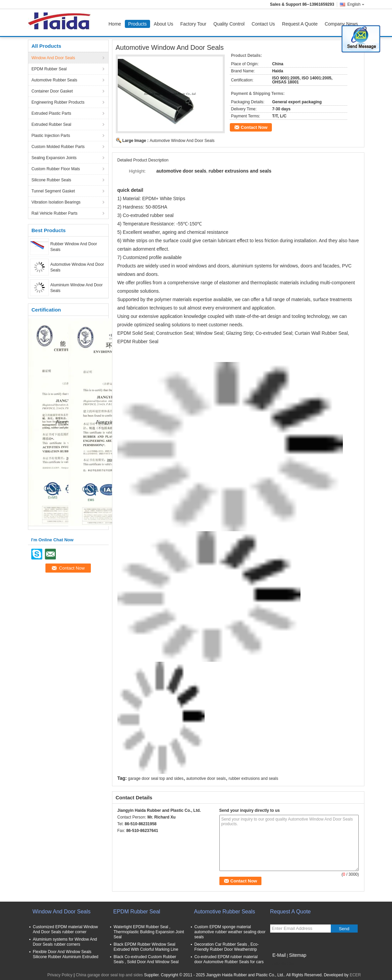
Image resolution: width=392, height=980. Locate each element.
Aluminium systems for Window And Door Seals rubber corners (65, 942)
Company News (341, 24)
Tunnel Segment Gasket (53, 191)
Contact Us (263, 24)
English (356, 4)
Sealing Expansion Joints (54, 158)
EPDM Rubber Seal (49, 69)
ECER (355, 975)
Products (137, 24)
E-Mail (279, 955)
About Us (164, 24)
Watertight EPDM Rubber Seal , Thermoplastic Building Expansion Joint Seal (149, 932)
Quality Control (229, 24)
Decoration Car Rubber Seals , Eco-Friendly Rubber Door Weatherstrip (227, 947)
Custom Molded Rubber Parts (58, 147)
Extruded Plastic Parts (51, 113)
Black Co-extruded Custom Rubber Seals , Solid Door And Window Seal (146, 959)
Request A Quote (300, 24)
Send (344, 929)
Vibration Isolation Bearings (56, 202)
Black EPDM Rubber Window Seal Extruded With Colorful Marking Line (146, 947)
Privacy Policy (60, 975)
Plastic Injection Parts (51, 136)
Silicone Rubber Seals (51, 180)
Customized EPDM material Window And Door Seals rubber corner (65, 929)
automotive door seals (206, 778)
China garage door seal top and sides (109, 975)
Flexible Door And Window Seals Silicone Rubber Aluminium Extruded (66, 954)
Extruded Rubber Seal (51, 124)
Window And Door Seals (53, 58)
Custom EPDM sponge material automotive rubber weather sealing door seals (230, 932)
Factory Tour (193, 24)
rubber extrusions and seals (253, 778)
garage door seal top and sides (156, 778)
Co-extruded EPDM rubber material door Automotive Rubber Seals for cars (229, 959)
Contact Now (254, 127)
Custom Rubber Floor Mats (56, 169)
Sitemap (298, 955)
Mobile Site (282, 964)
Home (115, 24)
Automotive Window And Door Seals (182, 141)
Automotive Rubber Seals (55, 80)
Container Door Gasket (52, 91)
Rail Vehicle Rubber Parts (55, 213)
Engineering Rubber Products (58, 102)
